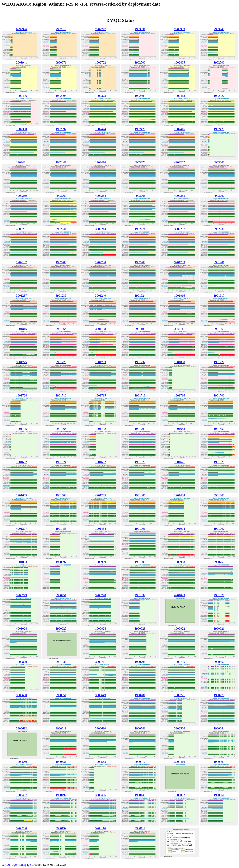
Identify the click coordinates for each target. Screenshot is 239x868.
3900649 (101, 695)
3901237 (21, 296)
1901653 (180, 429)
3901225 (21, 362)
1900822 (180, 629)
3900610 (101, 728)
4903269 (21, 196)
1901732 (140, 362)
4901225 (101, 495)
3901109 (140, 329)
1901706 (219, 395)
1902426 (140, 129)
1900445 (140, 795)
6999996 (21, 29)
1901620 (219, 462)
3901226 (61, 362)
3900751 (61, 595)
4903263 (61, 196)
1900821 (219, 629)
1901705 (21, 429)
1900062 (180, 795)
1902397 (61, 129)
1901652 (21, 462)
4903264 (101, 196)
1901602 (101, 462)
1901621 (180, 462)
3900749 (21, 595)
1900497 (21, 795)
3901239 (180, 262)
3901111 (180, 329)
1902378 (101, 96)
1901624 (61, 462)
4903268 (219, 162)
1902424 (101, 129)
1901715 (101, 395)
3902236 (219, 229)
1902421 (21, 162)
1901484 (180, 495)
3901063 (219, 329)
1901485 (140, 495)
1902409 (140, 96)
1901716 (180, 395)
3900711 (100, 662)
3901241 (219, 262)
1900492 (61, 795)
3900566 (180, 728)
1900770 (219, 695)
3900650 (21, 695)
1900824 (101, 629)
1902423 (219, 129)
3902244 (101, 229)
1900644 (219, 728)
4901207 (21, 529)
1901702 (101, 429)
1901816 (180, 296)
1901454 (101, 529)
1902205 (61, 262)
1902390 (21, 129)
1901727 (219, 362)
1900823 (140, 629)
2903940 (219, 29)
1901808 (180, 362)
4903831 (140, 29)
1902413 (180, 96)
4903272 (140, 162)
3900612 (21, 728)
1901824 (140, 296)
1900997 (61, 562)
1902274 (140, 229)
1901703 (140, 429)
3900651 (61, 695)
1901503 (61, 495)
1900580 (21, 762)
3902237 (180, 229)
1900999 (101, 562)
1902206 (140, 262)
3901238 (61, 296)
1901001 (140, 529)
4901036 (61, 662)
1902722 (101, 62)
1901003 (21, 562)
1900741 (140, 728)
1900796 (140, 662)
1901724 (21, 395)
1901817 (219, 296)
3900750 (219, 562)
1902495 (180, 62)
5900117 (140, 828)
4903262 (219, 196)
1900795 (180, 662)
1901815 (21, 329)
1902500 (140, 62)
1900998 (180, 562)
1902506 (219, 62)
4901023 (180, 595)
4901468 (61, 429)
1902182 (21, 262)
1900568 (101, 762)
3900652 (219, 662)
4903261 (21, 229)
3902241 (61, 229)
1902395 (61, 96)
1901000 (140, 562)
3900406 (101, 795)
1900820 (21, 662)
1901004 (180, 529)
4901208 (219, 495)
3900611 (61, 728)
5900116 (100, 828)
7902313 (61, 29)
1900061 (219, 795)
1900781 (140, 695)
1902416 (180, 129)
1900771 (180, 695)
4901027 (219, 595)
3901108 (100, 329)
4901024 (21, 629)
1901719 (140, 395)
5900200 (21, 828)
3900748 (101, 595)
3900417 (140, 762)
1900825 (61, 629)
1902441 (61, 162)
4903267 (180, 162)
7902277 (101, 29)
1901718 (61, 395)
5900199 (61, 828)
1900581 (61, 762)
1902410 (101, 162)
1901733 (101, 362)
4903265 (180, 196)
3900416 (180, 762)
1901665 (21, 495)
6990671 (61, 62)
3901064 (61, 329)
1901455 (61, 529)
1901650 (219, 429)
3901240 (101, 296)
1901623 (140, 462)
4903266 (140, 196)
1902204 (101, 262)
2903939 (180, 29)
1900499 (219, 762)
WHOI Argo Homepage (16, 865)
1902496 (21, 96)
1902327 (219, 96)
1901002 (219, 529)
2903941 (21, 62)
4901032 (140, 595)
